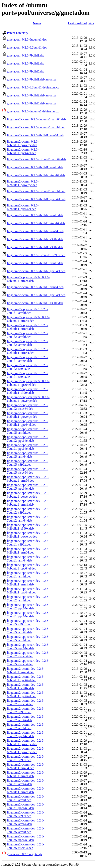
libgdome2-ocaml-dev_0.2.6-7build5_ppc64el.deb (26, 838)
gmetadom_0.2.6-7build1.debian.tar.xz (32, 79)
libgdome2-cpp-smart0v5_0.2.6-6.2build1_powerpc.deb (28, 415)
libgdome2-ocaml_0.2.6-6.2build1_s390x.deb (36, 255)
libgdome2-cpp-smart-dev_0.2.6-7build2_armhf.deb (28, 599)
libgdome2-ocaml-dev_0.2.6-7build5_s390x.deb (26, 814)
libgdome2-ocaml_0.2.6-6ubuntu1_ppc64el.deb (23, 151)
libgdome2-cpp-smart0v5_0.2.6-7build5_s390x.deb (28, 463)
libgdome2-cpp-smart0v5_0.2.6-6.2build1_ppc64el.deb (28, 423)
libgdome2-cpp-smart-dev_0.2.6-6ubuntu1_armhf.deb (28, 503)
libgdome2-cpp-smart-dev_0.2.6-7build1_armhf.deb (28, 575)
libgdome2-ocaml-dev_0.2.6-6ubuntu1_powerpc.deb (26, 742)
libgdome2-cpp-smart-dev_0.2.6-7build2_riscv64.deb (28, 654)
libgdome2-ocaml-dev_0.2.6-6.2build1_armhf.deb (26, 790)
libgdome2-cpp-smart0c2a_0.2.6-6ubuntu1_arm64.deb (28, 319)
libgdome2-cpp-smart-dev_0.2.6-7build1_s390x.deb (28, 543)
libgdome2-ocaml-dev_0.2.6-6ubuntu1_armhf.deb (26, 774)
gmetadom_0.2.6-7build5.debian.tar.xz (32, 103)
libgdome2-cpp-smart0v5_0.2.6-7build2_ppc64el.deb (28, 439)
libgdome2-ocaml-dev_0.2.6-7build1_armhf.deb (26, 798)
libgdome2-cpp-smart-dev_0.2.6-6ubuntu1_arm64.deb (28, 479)
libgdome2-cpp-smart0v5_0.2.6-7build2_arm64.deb (28, 343)
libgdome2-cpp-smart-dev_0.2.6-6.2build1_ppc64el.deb (28, 591)
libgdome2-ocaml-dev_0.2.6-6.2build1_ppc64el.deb (26, 694)
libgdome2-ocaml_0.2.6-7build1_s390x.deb (35, 247)
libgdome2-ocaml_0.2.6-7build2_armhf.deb (35, 215)
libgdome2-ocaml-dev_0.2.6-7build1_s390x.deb (26, 758)
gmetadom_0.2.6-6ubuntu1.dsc (27, 39)
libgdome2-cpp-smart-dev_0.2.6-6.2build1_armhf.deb (28, 583)
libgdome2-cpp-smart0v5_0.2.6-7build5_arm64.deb (28, 455)
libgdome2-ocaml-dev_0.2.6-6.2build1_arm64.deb (26, 766)
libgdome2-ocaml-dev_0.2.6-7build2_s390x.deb (26, 710)
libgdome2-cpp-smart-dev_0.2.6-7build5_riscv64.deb (28, 662)
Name (37, 23)
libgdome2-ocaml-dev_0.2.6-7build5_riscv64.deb (26, 846)
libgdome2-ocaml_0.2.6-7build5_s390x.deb (35, 303)
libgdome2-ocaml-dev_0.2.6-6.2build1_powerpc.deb (26, 750)
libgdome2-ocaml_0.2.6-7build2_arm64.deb (35, 231)
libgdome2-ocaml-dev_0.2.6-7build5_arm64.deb (26, 822)
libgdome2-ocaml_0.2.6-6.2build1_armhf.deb (36, 191)
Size (91, 23)
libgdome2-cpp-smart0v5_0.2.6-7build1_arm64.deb (28, 359)
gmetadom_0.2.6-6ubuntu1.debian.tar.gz (33, 111)
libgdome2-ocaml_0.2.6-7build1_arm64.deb (35, 135)
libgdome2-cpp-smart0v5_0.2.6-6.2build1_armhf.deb (28, 327)
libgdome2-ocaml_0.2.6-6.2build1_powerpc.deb (23, 183)
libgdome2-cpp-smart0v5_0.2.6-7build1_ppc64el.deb (28, 447)
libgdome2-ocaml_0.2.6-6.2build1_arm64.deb (36, 159)
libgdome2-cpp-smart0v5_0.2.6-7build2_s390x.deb (28, 367)
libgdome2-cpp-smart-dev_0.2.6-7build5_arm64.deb (28, 630)
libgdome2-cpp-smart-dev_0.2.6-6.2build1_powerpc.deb (28, 535)
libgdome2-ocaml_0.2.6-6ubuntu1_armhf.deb (36, 127)
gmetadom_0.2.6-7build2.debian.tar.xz (32, 95)
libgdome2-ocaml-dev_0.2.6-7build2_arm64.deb (26, 718)
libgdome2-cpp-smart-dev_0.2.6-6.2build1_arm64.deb (28, 551)
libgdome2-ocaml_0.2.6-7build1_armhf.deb (35, 167)
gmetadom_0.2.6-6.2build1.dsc (27, 47)
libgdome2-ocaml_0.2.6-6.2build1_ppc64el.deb (23, 207)
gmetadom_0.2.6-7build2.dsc (26, 63)
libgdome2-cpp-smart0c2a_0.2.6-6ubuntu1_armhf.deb (28, 279)
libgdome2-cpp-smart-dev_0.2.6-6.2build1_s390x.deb (28, 527)
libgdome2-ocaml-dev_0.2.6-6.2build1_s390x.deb (26, 686)
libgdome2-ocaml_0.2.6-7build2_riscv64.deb (36, 175)
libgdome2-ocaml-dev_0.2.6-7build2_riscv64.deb (26, 702)
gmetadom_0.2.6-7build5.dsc (26, 71)
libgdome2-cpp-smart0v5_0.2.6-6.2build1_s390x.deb (28, 391)
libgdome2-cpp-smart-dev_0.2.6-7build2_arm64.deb (28, 519)
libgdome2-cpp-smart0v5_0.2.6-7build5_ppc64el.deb (28, 487)
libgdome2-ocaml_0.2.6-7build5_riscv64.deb (36, 223)
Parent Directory (18, 33)
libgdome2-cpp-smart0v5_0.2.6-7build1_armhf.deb (28, 311)
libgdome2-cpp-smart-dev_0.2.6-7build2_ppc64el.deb (28, 607)
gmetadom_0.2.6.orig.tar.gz (25, 854)
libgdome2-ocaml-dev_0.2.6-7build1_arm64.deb (26, 782)
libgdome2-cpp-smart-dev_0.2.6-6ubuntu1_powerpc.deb (28, 495)
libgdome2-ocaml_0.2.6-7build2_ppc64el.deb (36, 271)
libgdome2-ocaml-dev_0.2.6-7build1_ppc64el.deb (26, 806)
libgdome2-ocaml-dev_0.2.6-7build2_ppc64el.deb (26, 734)
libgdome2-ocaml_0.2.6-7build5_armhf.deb (35, 263)
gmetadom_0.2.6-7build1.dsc (26, 55)
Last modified (77, 23)
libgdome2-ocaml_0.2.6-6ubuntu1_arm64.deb (36, 119)
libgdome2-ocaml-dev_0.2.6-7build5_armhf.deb (26, 830)
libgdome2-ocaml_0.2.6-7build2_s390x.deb (35, 239)
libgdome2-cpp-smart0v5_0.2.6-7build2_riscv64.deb (28, 407)
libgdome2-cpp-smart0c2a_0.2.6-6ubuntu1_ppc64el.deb (28, 383)
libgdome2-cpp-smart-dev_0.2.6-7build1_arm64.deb (28, 559)
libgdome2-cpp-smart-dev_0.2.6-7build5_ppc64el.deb (28, 646)
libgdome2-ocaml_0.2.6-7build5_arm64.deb (35, 287)
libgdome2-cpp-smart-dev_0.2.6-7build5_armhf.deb (28, 638)
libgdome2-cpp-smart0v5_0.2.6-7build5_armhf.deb (28, 431)
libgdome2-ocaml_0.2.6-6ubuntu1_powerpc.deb (23, 143)
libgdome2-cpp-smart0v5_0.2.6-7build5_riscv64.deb (28, 471)
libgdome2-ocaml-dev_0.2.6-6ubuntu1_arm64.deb (26, 670)
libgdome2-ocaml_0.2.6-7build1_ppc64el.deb (36, 199)
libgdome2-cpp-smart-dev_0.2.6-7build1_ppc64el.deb (28, 615)
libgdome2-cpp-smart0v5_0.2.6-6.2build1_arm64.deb (28, 351)
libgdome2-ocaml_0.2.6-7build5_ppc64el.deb (36, 295)
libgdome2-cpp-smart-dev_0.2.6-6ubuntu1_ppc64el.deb (28, 567)
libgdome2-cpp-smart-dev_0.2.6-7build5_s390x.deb (28, 622)
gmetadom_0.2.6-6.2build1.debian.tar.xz (33, 87)
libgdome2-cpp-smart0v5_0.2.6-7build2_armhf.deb (28, 335)
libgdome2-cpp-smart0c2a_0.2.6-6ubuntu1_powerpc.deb (28, 399)
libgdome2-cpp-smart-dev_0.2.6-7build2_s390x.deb (28, 511)
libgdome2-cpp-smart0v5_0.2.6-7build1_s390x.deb (28, 375)
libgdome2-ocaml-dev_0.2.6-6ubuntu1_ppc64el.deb (26, 678)
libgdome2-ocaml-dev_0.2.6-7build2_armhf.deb (26, 726)
